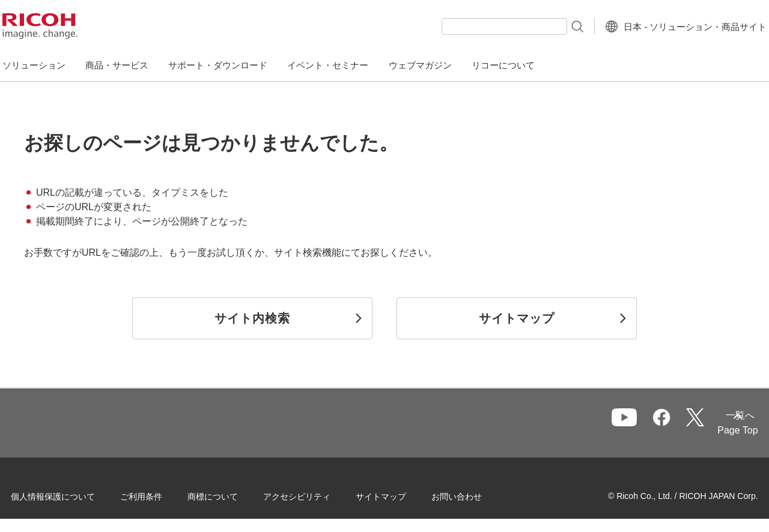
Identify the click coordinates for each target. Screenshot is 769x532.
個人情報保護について (72, 495)
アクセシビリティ (316, 495)
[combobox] (477, 26)
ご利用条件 (160, 495)
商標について (232, 495)
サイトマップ (400, 495)
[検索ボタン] (549, 26)
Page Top (719, 430)
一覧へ (675, 424)
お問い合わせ (476, 495)
